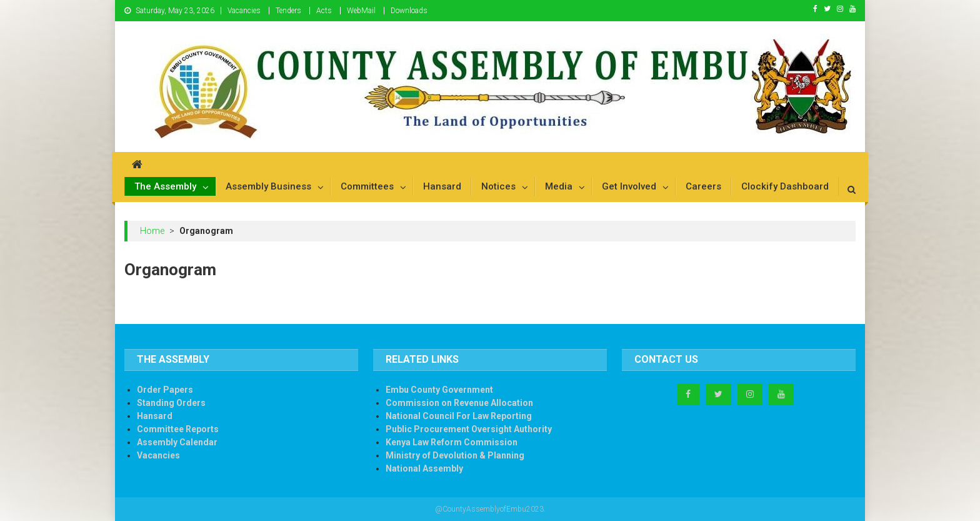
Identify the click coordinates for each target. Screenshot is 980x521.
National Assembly (424, 468)
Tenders (288, 11)
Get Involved (629, 186)
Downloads (409, 11)
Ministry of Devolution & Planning (455, 455)
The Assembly (165, 186)
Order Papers (165, 390)
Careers (703, 186)
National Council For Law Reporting (459, 416)
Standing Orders (171, 403)
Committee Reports (178, 429)
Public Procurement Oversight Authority (469, 429)
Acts (324, 11)
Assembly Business (268, 186)
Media (559, 186)
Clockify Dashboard (785, 186)
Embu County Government (439, 390)
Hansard (442, 186)
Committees (367, 186)
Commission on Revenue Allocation (459, 403)
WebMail (361, 11)
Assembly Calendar (177, 442)
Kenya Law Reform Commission (452, 442)
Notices (498, 186)
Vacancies (244, 11)
